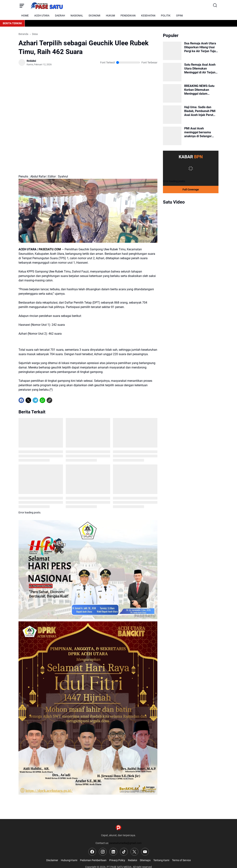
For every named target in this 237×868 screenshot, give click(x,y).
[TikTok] (124, 852)
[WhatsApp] (42, 400)
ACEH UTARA (42, 16)
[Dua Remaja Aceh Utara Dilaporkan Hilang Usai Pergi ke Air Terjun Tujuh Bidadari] (172, 51)
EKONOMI (95, 16)
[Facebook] (21, 400)
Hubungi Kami (69, 860)
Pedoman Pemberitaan (93, 860)
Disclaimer (52, 860)
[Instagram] (103, 852)
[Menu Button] (22, 6)
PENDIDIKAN (128, 16)
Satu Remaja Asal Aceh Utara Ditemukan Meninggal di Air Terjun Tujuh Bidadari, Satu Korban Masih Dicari (200, 69)
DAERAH (60, 16)
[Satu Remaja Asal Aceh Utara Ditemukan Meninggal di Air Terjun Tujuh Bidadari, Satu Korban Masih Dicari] (172, 72)
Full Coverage (191, 189)
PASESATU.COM (50, 249)
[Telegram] (35, 400)
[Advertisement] (88, 86)
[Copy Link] (49, 400)
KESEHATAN (148, 16)
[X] (28, 400)
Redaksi (132, 860)
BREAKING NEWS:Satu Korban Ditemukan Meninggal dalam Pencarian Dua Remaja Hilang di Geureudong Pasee (199, 90)
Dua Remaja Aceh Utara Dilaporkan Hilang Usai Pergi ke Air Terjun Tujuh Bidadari (201, 47)
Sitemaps (145, 860)
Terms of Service (181, 860)
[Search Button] (215, 6)
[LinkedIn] (113, 852)
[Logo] (118, 828)
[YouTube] (145, 852)
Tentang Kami (161, 860)
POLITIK (166, 16)
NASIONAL (77, 16)
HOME (25, 16)
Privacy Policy (117, 860)
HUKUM (110, 16)
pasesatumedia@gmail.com (125, 843)
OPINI (180, 16)
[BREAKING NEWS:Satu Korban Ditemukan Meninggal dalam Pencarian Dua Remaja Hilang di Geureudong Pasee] (172, 93)
